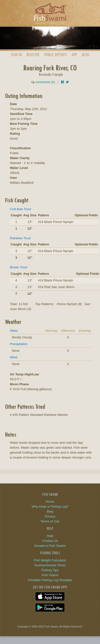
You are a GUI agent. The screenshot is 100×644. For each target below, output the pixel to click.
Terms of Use (50, 521)
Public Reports (55, 55)
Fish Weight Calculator (50, 560)
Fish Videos (50, 575)
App (74, 55)
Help (50, 536)
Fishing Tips (50, 570)
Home (50, 502)
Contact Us (50, 541)
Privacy (50, 516)
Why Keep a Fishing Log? (50, 506)
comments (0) (45, 82)
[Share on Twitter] (67, 82)
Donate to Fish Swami (50, 546)
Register (33, 55)
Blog (86, 55)
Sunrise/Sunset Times (50, 565)
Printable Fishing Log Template (50, 580)
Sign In (16, 55)
